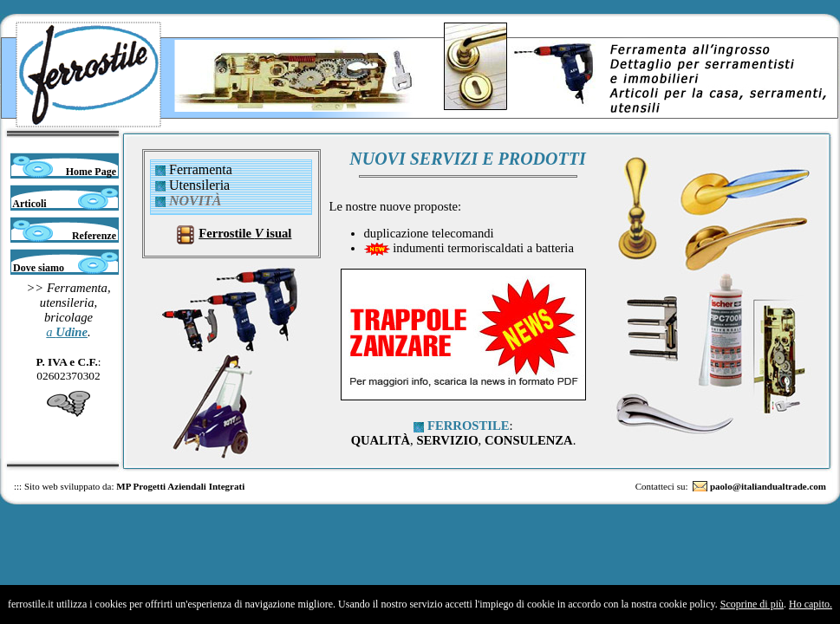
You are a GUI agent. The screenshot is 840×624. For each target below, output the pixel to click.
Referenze (95, 236)
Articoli (29, 204)
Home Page (92, 172)
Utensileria (199, 185)
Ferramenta (201, 169)
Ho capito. (811, 604)
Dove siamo (37, 268)
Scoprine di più (752, 604)
